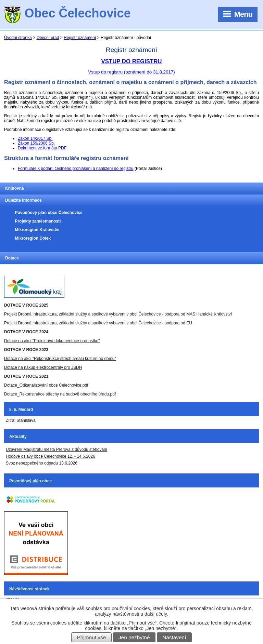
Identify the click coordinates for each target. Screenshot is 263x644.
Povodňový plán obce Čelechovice (48, 213)
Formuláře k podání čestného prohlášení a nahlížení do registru (76, 169)
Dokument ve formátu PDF (42, 148)
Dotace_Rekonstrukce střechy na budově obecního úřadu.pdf (60, 394)
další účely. (156, 614)
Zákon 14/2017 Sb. (35, 138)
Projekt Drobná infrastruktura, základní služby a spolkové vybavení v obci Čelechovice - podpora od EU (98, 323)
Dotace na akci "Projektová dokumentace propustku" (52, 341)
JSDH (76, 367)
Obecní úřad (48, 38)
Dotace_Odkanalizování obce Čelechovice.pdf (46, 385)
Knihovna (15, 188)
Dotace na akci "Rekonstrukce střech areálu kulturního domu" (60, 359)
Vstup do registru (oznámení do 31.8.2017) (131, 72)
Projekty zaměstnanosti (38, 221)
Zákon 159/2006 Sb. (36, 143)
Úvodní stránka (18, 38)
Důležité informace (23, 200)
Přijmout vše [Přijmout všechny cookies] (92, 637)
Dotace (12, 258)
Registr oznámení (80, 38)
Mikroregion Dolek (33, 238)
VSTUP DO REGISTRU (132, 61)
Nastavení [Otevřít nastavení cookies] (174, 637)
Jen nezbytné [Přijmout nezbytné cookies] (134, 637)
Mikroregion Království (37, 230)
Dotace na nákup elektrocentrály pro (37, 367)
